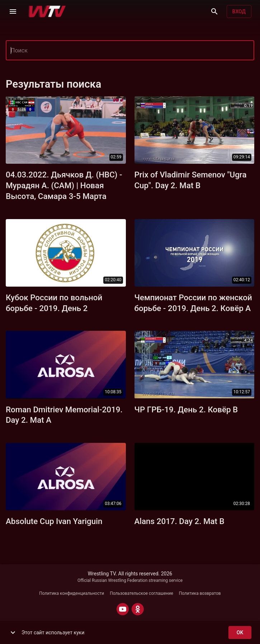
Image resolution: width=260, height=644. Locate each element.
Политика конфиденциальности (72, 593)
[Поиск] (214, 11)
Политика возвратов (200, 593)
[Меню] (13, 11)
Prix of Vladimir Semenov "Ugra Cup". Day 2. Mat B (191, 180)
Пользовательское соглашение (141, 593)
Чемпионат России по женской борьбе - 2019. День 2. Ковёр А (193, 303)
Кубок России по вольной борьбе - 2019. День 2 (54, 303)
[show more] (13, 633)
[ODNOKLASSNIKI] (138, 609)
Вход (239, 12)
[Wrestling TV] (47, 11)
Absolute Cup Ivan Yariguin (54, 521)
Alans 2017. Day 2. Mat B (179, 521)
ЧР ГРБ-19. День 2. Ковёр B (186, 409)
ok (240, 633)
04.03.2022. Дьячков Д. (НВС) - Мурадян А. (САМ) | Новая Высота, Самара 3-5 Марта (64, 185)
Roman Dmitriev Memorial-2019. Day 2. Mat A (64, 415)
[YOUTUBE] (123, 609)
